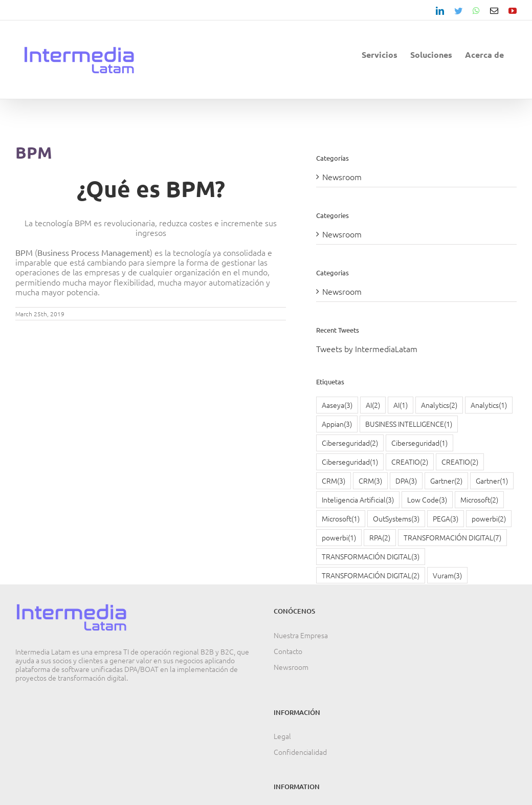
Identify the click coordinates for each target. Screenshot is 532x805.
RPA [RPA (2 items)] (380, 538)
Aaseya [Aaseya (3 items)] (337, 405)
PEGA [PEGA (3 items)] (446, 519)
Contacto (288, 651)
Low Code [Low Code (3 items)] (427, 500)
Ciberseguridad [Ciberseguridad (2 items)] (350, 443)
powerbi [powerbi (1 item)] (339, 538)
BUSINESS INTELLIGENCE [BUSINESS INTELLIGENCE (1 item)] (409, 424)
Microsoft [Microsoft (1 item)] (341, 519)
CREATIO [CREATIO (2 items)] (410, 462)
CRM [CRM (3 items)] (334, 481)
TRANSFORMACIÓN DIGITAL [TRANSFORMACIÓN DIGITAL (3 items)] (371, 557)
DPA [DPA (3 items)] (406, 481)
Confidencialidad (300, 752)
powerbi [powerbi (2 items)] (489, 519)
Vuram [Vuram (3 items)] (447, 575)
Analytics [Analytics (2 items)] (439, 405)
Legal (282, 736)
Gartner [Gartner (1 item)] (492, 481)
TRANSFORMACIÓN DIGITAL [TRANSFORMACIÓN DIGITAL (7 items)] (452, 538)
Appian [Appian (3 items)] (337, 424)
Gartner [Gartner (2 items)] (446, 481)
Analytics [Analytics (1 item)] (489, 405)
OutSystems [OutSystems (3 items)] (396, 519)
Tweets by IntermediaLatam (367, 349)
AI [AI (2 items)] (373, 405)
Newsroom (342, 177)
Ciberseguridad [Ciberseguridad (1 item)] (419, 443)
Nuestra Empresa (301, 635)
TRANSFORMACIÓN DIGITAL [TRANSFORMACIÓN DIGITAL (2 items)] (371, 575)
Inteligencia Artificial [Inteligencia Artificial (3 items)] (358, 500)
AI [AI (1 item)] (401, 405)
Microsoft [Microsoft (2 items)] (479, 500)
